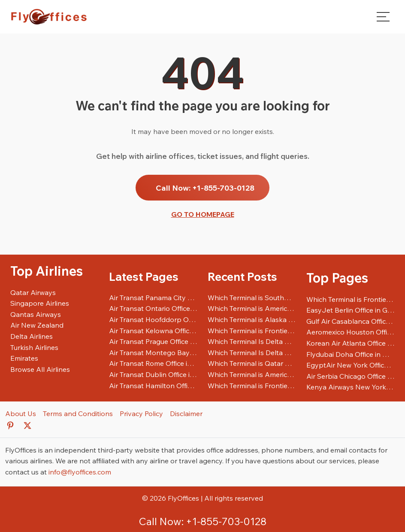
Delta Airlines (32, 336)
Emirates (24, 358)
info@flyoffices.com (80, 472)
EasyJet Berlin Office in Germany (351, 310)
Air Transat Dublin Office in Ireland (153, 374)
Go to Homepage (203, 214)
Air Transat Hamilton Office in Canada (153, 386)
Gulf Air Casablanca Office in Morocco (351, 321)
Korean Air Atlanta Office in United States (351, 343)
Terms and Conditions (78, 413)
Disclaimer (186, 413)
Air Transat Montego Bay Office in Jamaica (153, 353)
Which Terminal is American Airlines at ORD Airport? (252, 308)
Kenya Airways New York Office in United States (351, 387)
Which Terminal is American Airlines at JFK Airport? (252, 374)
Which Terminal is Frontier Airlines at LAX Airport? (252, 386)
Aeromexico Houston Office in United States (351, 332)
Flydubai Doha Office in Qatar (351, 354)
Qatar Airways (33, 292)
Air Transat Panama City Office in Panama (153, 298)
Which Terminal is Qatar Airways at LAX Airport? (252, 363)
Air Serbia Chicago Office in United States (351, 376)
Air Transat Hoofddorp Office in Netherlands (153, 319)
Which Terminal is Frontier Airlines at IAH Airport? (252, 331)
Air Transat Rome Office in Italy (153, 363)
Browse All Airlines (40, 369)
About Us (21, 413)
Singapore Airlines (40, 303)
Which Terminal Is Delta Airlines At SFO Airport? (252, 341)
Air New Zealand (37, 325)
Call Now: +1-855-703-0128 (205, 188)
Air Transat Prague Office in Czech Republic (153, 341)
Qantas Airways (36, 314)
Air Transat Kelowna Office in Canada (153, 331)
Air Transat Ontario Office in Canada (153, 308)
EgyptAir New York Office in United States (351, 365)
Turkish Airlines (34, 347)
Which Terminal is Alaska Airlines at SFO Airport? (252, 319)
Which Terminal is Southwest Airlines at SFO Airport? (252, 298)
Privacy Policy (141, 413)
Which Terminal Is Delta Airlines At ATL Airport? (252, 353)
